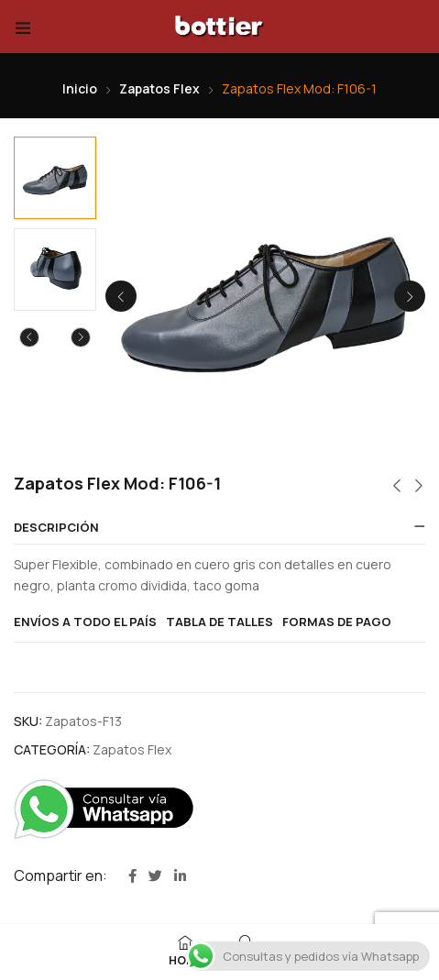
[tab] (219, 528)
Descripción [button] (56, 528)
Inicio (80, 88)
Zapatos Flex (159, 88)
